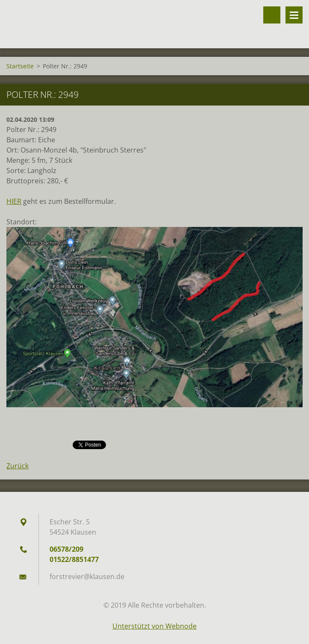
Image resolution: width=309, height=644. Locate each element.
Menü (294, 15)
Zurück (18, 466)
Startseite (20, 66)
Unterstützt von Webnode (154, 626)
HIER (14, 201)
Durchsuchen (272, 15)
